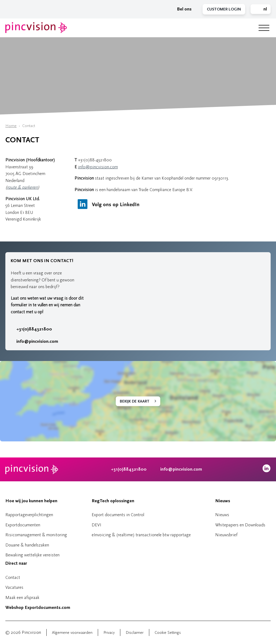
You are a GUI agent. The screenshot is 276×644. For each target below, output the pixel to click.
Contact (13, 577)
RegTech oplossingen (113, 501)
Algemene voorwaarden (72, 633)
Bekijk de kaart (135, 401)
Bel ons (182, 9)
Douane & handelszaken (27, 545)
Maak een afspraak (22, 598)
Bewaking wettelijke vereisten (32, 555)
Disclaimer (135, 633)
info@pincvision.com (98, 167)
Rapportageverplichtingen (29, 515)
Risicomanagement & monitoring (36, 535)
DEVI (96, 525)
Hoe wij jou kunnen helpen (31, 501)
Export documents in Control (118, 515)
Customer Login (224, 9)
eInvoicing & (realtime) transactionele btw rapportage (141, 535)
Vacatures (14, 587)
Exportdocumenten (23, 525)
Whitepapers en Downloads (240, 525)
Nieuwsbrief (226, 535)
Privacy (109, 633)
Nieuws (223, 501)
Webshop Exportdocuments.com (38, 608)
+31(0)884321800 (31, 329)
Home (11, 126)
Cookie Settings (168, 633)
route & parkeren (22, 187)
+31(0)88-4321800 (95, 160)
